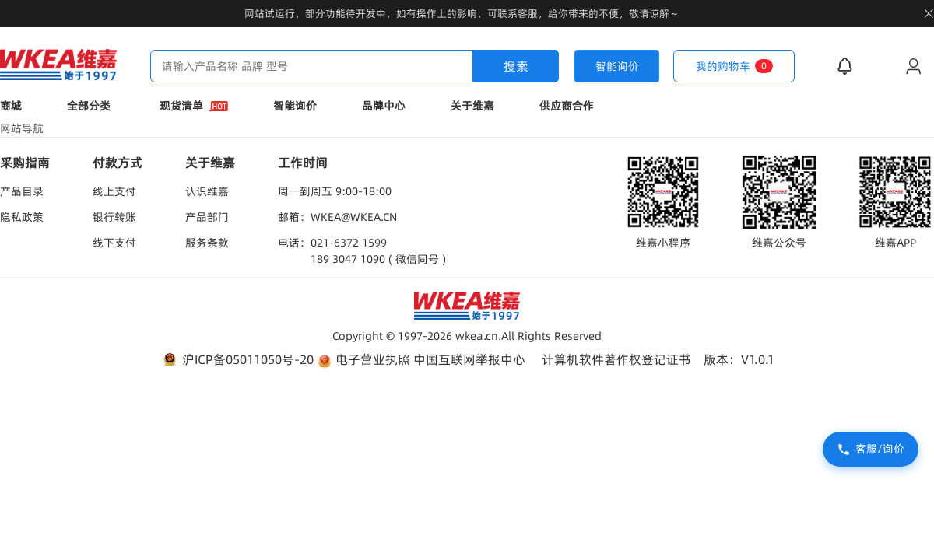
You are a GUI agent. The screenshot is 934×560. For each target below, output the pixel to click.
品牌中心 (384, 106)
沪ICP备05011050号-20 (237, 360)
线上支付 (114, 191)
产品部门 (207, 217)
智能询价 (295, 106)
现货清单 (194, 106)
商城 (11, 106)
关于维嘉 (472, 106)
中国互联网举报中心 (469, 359)
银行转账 (114, 217)
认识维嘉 (207, 191)
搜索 (516, 66)
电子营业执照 (363, 360)
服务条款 (207, 243)
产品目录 (22, 191)
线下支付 (114, 243)
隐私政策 (22, 217)
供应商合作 (567, 106)
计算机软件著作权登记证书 (616, 359)
